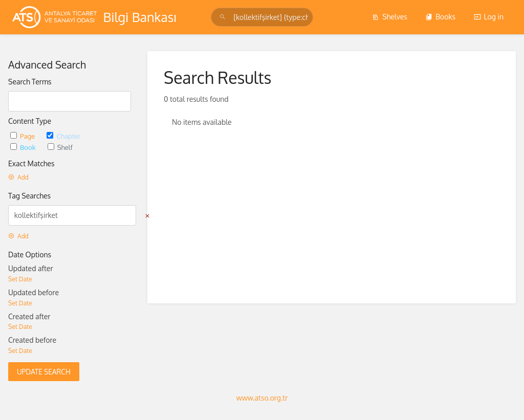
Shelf (60, 147)
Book (24, 147)
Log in (489, 17)
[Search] (224, 17)
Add (18, 177)
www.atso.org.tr (262, 398)
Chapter (63, 136)
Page (23, 136)
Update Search (44, 372)
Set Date (20, 279)
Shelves (390, 17)
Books (440, 17)
